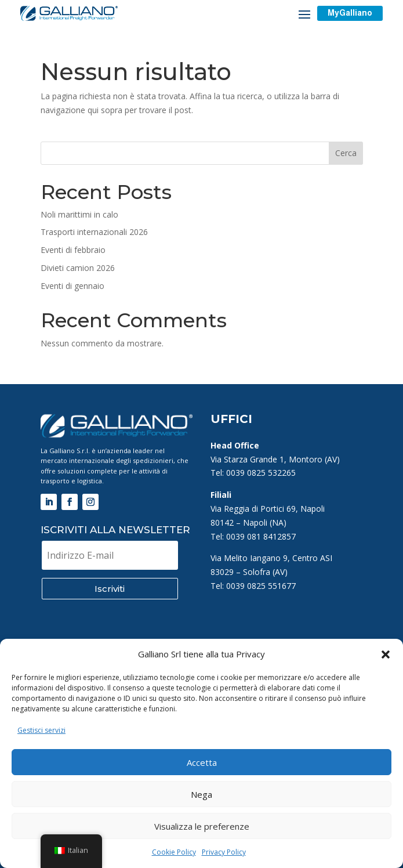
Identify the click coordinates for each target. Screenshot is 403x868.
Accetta (202, 762)
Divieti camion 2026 (78, 268)
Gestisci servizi (41, 730)
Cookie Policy (174, 852)
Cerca (346, 153)
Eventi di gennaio (72, 286)
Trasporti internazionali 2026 (94, 232)
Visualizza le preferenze (202, 826)
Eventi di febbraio (73, 250)
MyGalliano (350, 13)
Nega (201, 794)
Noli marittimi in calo (79, 214)
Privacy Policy (224, 852)
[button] (386, 654)
